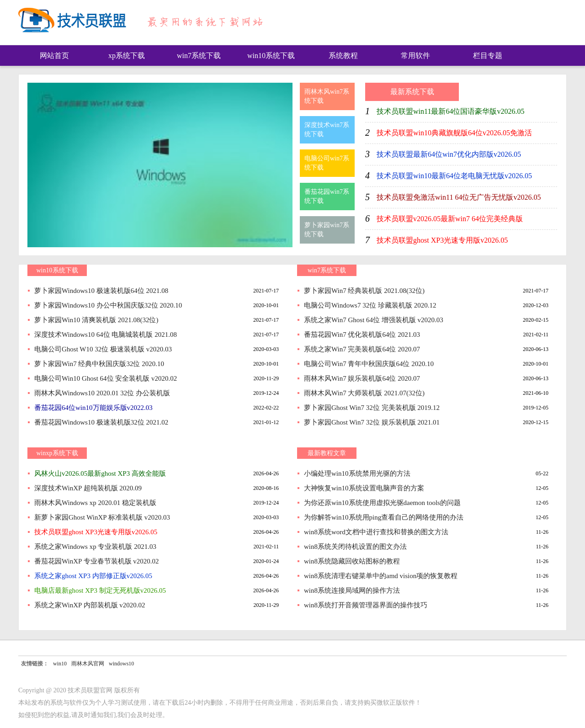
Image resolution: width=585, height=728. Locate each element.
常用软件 (415, 56)
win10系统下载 (271, 56)
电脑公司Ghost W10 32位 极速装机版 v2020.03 (103, 349)
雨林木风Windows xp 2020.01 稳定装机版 (95, 503)
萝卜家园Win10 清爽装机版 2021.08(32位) (96, 320)
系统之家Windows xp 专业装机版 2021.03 (95, 547)
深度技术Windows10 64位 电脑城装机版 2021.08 (106, 335)
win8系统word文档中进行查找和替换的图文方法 (376, 532)
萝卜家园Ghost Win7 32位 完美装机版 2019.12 (372, 408)
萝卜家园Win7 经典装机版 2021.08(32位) (364, 291)
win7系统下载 (199, 56)
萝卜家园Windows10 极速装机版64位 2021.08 (101, 291)
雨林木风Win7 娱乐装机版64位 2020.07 (362, 378)
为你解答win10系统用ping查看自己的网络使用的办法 (384, 517)
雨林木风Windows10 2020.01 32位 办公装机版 (102, 393)
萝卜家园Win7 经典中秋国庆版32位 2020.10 (99, 364)
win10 (60, 664)
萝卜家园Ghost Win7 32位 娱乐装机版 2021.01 (372, 422)
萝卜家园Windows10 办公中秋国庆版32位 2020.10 (108, 305)
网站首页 (54, 56)
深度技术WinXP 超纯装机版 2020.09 (88, 488)
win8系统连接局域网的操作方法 (352, 590)
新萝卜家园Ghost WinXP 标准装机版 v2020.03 (102, 517)
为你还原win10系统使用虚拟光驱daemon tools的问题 (382, 503)
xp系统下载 (127, 56)
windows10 (121, 664)
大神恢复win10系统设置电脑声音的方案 (364, 488)
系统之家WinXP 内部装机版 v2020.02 (90, 605)
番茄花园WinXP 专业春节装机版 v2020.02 (97, 561)
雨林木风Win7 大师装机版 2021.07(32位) (364, 393)
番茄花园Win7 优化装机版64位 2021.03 (362, 335)
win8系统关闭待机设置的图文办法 (355, 547)
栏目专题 (488, 56)
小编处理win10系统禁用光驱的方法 (357, 473)
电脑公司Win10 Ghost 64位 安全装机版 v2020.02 (106, 378)
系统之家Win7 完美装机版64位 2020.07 (362, 349)
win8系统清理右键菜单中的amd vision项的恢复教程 (381, 576)
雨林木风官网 (88, 664)
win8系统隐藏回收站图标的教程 (352, 561)
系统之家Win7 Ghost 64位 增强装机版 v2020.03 (374, 320)
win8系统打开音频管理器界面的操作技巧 (366, 605)
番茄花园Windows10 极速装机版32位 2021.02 (101, 422)
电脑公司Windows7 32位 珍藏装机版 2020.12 (370, 305)
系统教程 (343, 56)
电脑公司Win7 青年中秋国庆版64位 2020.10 (369, 364)
